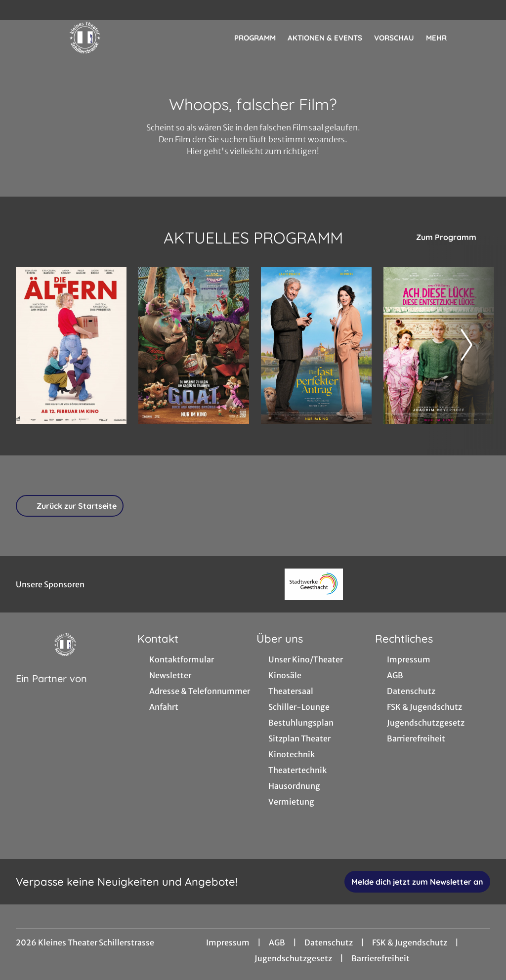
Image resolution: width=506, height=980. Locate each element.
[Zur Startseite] (85, 38)
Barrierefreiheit (380, 958)
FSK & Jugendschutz (410, 942)
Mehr (442, 38)
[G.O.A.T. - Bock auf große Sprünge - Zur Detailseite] (194, 346)
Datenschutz (329, 942)
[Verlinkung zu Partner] (314, 584)
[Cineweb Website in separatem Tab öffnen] (51, 691)
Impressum (228, 942)
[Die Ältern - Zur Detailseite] (71, 346)
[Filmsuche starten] (480, 38)
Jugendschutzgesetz (293, 958)
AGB (277, 942)
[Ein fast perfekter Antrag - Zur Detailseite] (316, 346)
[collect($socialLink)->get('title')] (18, 10)
